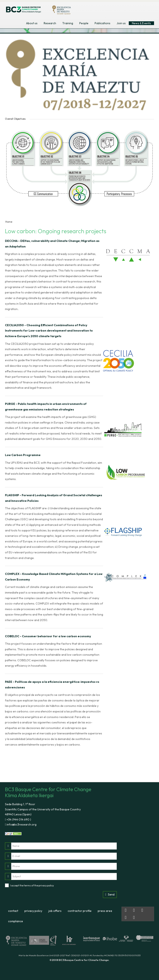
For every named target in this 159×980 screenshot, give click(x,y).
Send (110, 894)
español (132, 8)
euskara (141, 8)
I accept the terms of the (32, 885)
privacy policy (46, 885)
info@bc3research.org (21, 824)
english (123, 8)
